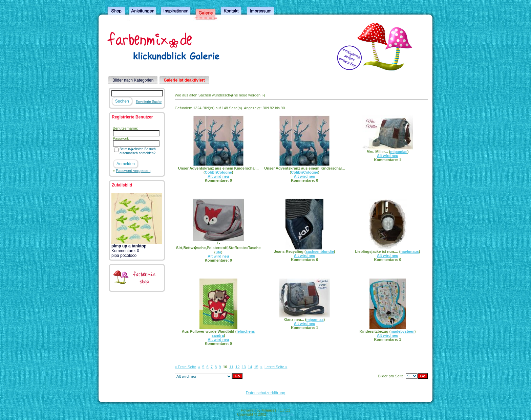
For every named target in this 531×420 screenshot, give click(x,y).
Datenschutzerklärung (266, 393)
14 (250, 367)
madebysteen (402, 331)
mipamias (399, 152)
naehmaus (409, 251)
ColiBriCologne (218, 172)
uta (219, 252)
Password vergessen (133, 171)
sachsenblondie (320, 251)
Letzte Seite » (276, 367)
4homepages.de (281, 414)
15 (256, 367)
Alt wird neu (218, 176)
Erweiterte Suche (149, 102)
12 (237, 367)
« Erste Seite (185, 367)
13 (244, 367)
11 (231, 367)
